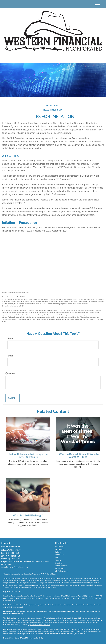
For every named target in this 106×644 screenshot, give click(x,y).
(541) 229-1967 (77, 58)
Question (10, 373)
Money (58, 560)
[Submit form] (12, 398)
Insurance (59, 555)
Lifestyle (59, 563)
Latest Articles (61, 566)
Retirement (60, 547)
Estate (58, 552)
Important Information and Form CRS (16, 638)
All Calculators (61, 571)
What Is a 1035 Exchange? (28, 515)
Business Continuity (36, 638)
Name (10, 338)
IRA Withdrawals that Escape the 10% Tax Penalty (28, 456)
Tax (57, 557)
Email (10, 356)
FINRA (96, 596)
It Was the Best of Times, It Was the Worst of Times (78, 456)
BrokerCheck (51, 574)
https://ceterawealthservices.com (39, 625)
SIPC (100, 596)
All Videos (59, 568)
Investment (60, 549)
